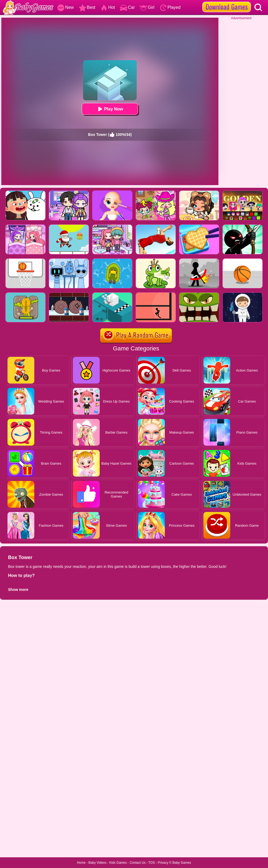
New (65, 7)
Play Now (110, 109)
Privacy (163, 863)
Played (170, 7)
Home (81, 863)
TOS (152, 863)
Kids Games (118, 863)
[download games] (227, 2)
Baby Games (182, 863)
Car (127, 7)
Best (87, 7)
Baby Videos (97, 863)
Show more (18, 590)
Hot (108, 7)
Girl (147, 7)
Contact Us (138, 863)
